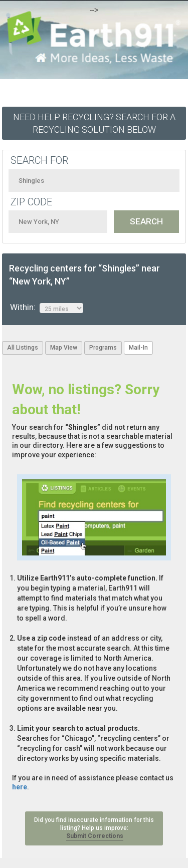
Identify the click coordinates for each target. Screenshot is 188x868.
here (20, 787)
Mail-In (138, 348)
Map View (64, 348)
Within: (47, 308)
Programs (103, 348)
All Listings (23, 348)
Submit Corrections (95, 836)
